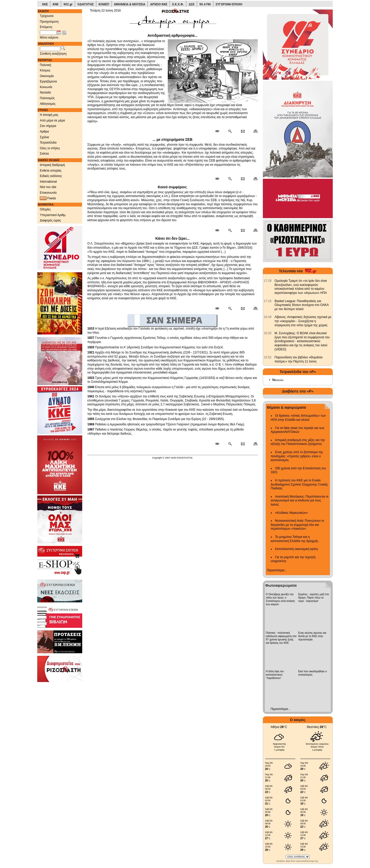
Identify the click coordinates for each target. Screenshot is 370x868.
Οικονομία (47, 76)
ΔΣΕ (191, 4)
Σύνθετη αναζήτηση (53, 54)
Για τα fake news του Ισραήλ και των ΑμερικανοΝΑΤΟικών (298, 430)
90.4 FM (205, 4)
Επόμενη (46, 27)
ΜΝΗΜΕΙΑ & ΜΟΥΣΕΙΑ (130, 4)
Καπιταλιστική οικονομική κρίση (297, 549)
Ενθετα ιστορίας (51, 171)
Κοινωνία (46, 87)
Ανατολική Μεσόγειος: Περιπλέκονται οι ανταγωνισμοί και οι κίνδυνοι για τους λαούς (300, 501)
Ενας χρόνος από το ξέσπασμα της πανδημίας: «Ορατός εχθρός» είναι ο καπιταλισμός (297, 456)
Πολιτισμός (47, 98)
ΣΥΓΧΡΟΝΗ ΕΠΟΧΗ (229, 4)
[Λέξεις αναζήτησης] (50, 49)
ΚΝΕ (56, 4)
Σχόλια (44, 137)
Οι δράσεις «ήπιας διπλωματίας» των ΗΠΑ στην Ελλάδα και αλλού (298, 418)
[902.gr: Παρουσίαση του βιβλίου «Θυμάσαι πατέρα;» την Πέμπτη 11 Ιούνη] (268, 357)
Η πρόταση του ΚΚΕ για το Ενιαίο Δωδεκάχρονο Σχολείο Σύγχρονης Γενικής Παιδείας (299, 484)
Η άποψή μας (49, 115)
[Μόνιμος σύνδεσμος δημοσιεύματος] (219, 132)
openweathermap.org (307, 861)
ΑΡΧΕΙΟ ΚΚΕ (159, 4)
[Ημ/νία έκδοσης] (48, 33)
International (48, 182)
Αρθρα (44, 132)
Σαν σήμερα (48, 126)
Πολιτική (45, 65)
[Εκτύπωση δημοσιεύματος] (253, 132)
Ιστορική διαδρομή (52, 165)
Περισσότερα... (277, 570)
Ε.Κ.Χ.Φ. (178, 4)
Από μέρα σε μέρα (52, 120)
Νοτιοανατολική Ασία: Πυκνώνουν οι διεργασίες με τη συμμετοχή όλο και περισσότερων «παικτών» (297, 525)
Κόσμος (45, 70)
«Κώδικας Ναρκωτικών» (292, 513)
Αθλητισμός (48, 104)
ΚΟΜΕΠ (104, 4)
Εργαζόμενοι (48, 81)
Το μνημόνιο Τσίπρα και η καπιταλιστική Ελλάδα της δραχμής (295, 539)
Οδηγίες (45, 209)
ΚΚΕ (45, 4)
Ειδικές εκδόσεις (51, 176)
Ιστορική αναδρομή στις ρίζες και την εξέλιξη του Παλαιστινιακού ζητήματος (298, 442)
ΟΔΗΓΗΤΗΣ (85, 4)
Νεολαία (45, 92)
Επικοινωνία (48, 193)
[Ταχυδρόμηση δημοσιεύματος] (243, 132)
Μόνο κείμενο (49, 38)
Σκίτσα (44, 154)
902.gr (68, 4)
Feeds (48, 198)
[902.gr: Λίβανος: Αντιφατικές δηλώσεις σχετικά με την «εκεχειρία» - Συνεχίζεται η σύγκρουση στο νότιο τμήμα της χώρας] (268, 317)
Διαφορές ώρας (50, 220)
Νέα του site (48, 187)
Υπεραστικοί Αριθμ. (53, 215)
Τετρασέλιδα (48, 143)
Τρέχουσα (47, 16)
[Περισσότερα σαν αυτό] (230, 132)
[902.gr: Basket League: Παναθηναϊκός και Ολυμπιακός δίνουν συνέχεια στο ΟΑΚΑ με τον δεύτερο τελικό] (268, 301)
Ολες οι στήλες (50, 148)
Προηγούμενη (49, 22)
